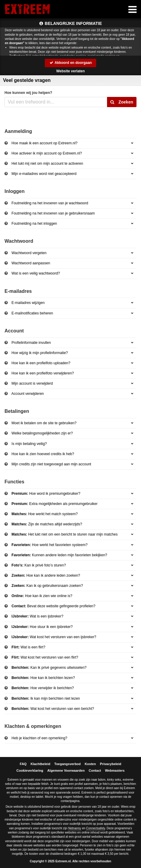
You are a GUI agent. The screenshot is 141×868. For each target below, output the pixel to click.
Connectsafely (96, 828)
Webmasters (115, 770)
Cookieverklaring (30, 770)
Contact (95, 770)
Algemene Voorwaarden (66, 770)
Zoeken (122, 102)
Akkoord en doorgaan (71, 63)
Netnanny (75, 828)
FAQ (23, 764)
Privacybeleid (110, 764)
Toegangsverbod (68, 764)
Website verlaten (70, 71)
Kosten (90, 764)
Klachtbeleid (40, 764)
